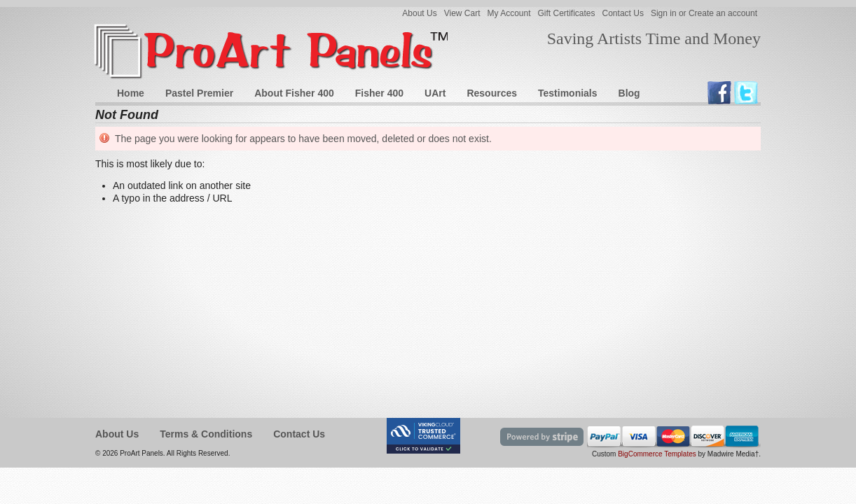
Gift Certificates (567, 13)
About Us (419, 13)
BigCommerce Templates (657, 454)
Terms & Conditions (206, 434)
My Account (509, 13)
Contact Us (623, 13)
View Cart (462, 13)
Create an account (723, 13)
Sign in (664, 13)
